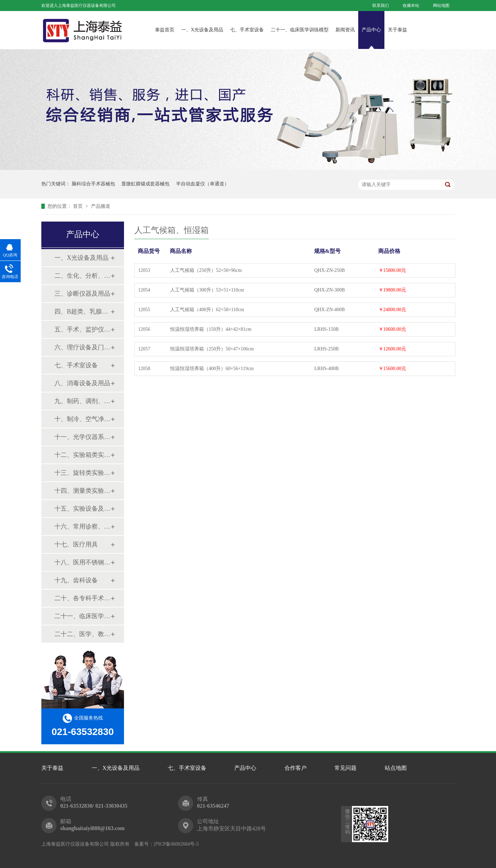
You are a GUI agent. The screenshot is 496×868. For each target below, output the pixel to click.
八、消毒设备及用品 (82, 383)
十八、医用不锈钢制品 (82, 562)
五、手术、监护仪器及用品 (82, 329)
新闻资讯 (345, 30)
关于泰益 (397, 30)
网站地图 (441, 6)
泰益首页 (165, 30)
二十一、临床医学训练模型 (300, 30)
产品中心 (371, 30)
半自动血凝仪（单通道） (203, 184)
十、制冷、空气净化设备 (82, 419)
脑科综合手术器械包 (93, 184)
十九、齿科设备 (76, 580)
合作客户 (296, 768)
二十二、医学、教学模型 (82, 634)
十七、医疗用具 (76, 544)
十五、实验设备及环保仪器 (82, 509)
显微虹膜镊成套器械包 (145, 184)
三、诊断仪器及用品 (82, 294)
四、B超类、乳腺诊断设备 (82, 312)
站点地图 (396, 768)
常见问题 (345, 768)
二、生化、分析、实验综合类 (82, 276)
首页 (79, 206)
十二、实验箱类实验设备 (82, 455)
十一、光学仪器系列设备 (82, 437)
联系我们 (381, 6)
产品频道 (101, 206)
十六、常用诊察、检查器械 (82, 527)
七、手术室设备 (247, 30)
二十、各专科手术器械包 (82, 598)
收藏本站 (411, 6)
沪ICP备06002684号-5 (176, 844)
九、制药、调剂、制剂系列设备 (82, 401)
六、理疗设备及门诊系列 (82, 347)
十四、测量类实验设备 (82, 491)
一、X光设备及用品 (202, 30)
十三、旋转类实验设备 (82, 473)
